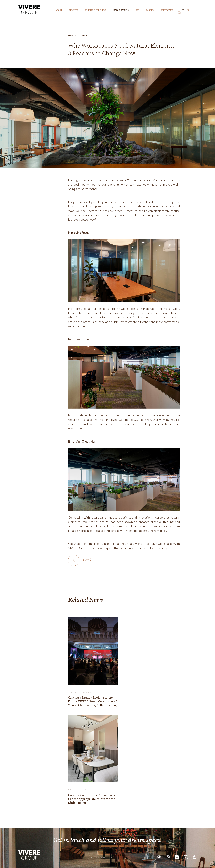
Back (87, 560)
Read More (114, 710)
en (183, 10)
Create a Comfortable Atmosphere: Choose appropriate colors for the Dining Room (92, 799)
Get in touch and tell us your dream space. (108, 840)
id (188, 10)
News (72, 36)
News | (72, 692)
